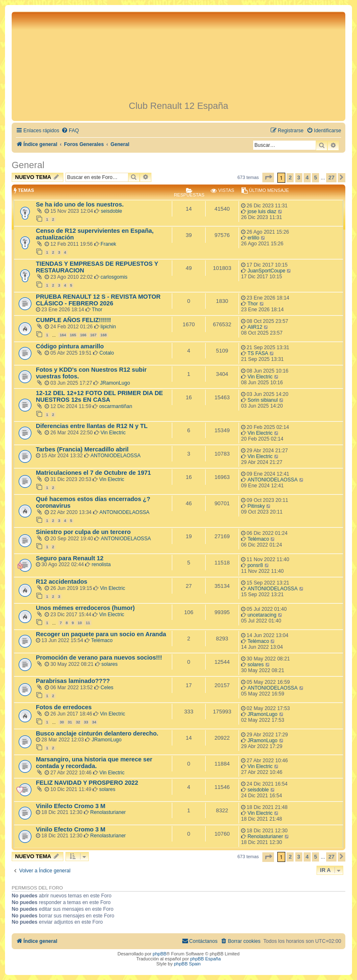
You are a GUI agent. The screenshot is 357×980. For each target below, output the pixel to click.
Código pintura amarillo (70, 346)
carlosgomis (114, 277)
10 (80, 623)
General (28, 165)
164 (63, 335)
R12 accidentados (62, 582)
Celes (107, 688)
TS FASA (258, 353)
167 (93, 335)
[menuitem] (70, 131)
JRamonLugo (115, 383)
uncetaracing (262, 615)
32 (78, 722)
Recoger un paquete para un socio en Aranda (101, 634)
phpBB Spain (187, 964)
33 (86, 722)
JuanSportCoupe (266, 271)
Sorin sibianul (263, 400)
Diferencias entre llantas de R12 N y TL (92, 426)
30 (62, 722)
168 (104, 335)
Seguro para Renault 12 (70, 558)
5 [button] (316, 178)
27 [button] (331, 178)
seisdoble (112, 211)
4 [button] (307, 178)
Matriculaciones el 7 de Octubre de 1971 (93, 473)
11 (88, 623)
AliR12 (255, 327)
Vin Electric (260, 377)
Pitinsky (256, 506)
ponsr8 (255, 565)
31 (70, 722)
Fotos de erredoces (64, 707)
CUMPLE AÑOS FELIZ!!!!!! (73, 320)
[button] (268, 178)
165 (73, 335)
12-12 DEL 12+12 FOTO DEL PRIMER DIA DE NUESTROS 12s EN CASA (99, 396)
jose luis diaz (262, 212)
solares (109, 664)
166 (83, 335)
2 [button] (290, 178)
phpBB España (205, 959)
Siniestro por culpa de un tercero (83, 532)
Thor (97, 310)
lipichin (108, 327)
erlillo (253, 238)
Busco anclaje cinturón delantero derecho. (97, 733)
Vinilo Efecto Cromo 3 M (71, 806)
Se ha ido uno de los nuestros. (80, 204)
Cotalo (107, 353)
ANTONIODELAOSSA (116, 456)
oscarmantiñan (116, 406)
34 (94, 722)
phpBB (160, 954)
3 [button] (299, 178)
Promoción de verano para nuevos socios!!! (99, 658)
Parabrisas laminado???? (73, 681)
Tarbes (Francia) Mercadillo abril (82, 449)
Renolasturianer (108, 812)
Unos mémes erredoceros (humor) (85, 608)
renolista (101, 564)
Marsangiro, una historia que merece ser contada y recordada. (94, 763)
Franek (108, 244)
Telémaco (258, 539)
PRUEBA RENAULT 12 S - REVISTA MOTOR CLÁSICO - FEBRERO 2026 (98, 300)
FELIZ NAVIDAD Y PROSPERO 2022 (87, 783)
